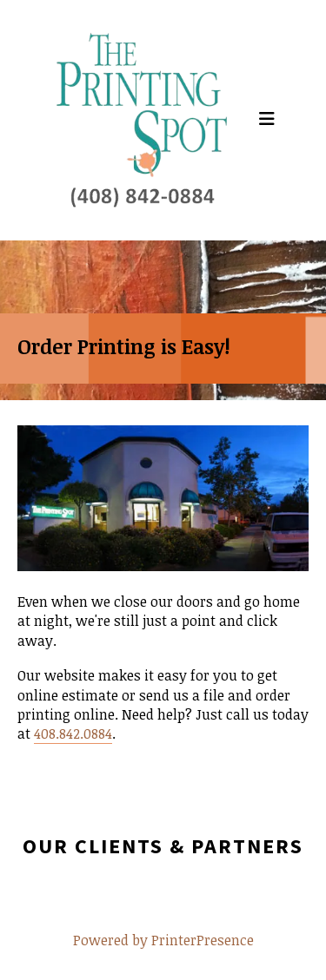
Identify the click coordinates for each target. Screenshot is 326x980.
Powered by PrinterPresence (163, 940)
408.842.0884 (73, 733)
